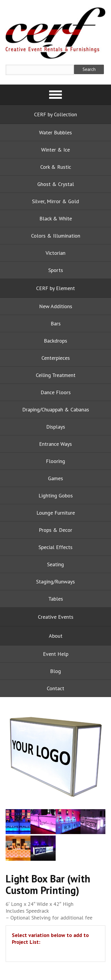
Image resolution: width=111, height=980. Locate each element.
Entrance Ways (55, 444)
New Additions (56, 306)
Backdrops (55, 341)
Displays (56, 427)
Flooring (55, 461)
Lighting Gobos (56, 495)
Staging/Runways (55, 582)
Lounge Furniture (56, 513)
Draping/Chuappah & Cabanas (56, 409)
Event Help (56, 654)
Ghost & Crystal (56, 184)
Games (55, 478)
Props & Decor (55, 530)
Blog (55, 671)
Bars (56, 323)
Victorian (55, 253)
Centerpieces (56, 358)
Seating (55, 564)
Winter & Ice (55, 150)
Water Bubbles (55, 132)
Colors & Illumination (56, 236)
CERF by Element (55, 288)
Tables (56, 599)
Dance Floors (56, 392)
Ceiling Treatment (56, 375)
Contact (55, 688)
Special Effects (55, 547)
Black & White (56, 218)
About (56, 636)
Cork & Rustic (56, 167)
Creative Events (56, 617)
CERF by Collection (55, 114)
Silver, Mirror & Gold (55, 201)
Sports (56, 270)
